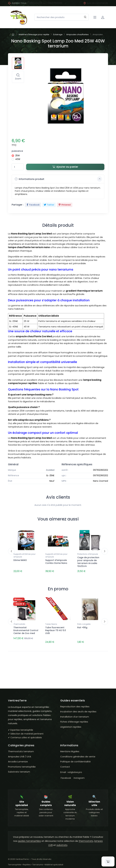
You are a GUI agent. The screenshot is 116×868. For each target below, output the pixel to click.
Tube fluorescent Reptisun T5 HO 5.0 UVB (56, 629)
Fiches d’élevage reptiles (74, 719)
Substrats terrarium (19, 769)
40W (18, 159)
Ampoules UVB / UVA (20, 754)
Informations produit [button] (58, 179)
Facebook (33, 205)
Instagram (79, 775)
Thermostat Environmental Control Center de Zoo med (26, 629)
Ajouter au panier (65, 167)
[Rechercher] (85, 17)
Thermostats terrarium (21, 749)
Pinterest (65, 205)
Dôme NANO (20, 560)
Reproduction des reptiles (75, 704)
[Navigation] (95, 17)
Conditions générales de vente (78, 754)
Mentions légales (70, 749)
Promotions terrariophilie (22, 764)
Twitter (49, 205)
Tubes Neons (51, 623)
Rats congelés (84, 623)
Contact (65, 764)
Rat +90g (82, 626)
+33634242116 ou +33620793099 (45, 3)
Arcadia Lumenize (18, 759)
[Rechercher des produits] (61, 17)
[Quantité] (18, 167)
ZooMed (50, 470)
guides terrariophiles (29, 838)
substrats (62, 842)
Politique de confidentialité (75, 759)
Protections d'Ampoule (88, 554)
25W (18, 156)
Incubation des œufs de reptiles (78, 709)
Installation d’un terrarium (75, 714)
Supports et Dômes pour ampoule (24, 555)
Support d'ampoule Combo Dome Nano (56, 562)
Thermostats (19, 623)
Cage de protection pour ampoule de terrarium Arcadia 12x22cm (88, 562)
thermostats (86, 838)
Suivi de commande (96, 3)
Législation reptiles (71, 724)
